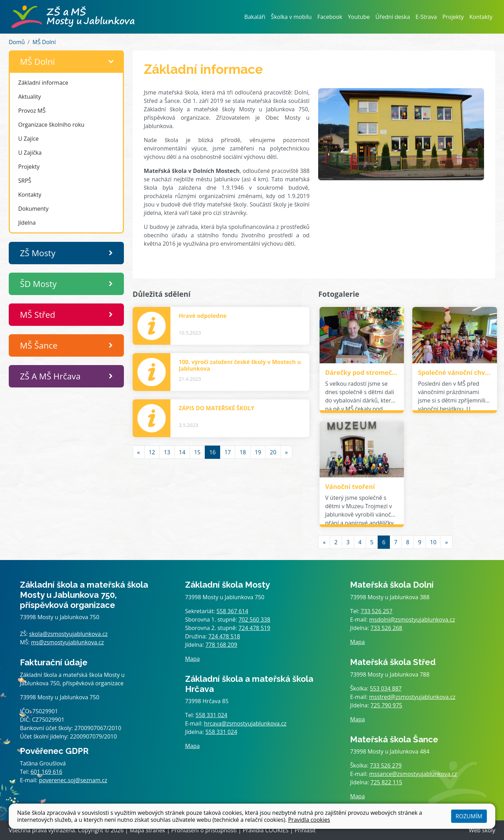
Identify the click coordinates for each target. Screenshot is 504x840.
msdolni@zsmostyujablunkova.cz (412, 619)
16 (212, 452)
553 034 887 (386, 688)
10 (433, 542)
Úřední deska (393, 17)
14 (182, 452)
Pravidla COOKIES (265, 830)
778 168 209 (221, 645)
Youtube (359, 17)
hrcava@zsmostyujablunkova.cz (245, 723)
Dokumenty (33, 209)
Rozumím (469, 816)
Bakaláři (255, 17)
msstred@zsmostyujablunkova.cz (412, 697)
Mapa (192, 659)
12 (152, 452)
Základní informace (43, 83)
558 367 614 (232, 611)
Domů (17, 42)
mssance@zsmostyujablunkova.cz (413, 774)
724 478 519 (254, 628)
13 (167, 452)
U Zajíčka (30, 153)
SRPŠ (25, 181)
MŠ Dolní (44, 42)
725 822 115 (387, 782)
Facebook (330, 17)
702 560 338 (254, 619)
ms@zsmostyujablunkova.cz (68, 642)
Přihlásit (305, 830)
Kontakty (481, 17)
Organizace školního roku (51, 125)
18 (243, 452)
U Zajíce (29, 139)
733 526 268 (387, 628)
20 (273, 452)
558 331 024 (212, 715)
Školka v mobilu (291, 17)
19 (258, 452)
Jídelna (27, 223)
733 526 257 (377, 611)
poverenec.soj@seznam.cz (73, 780)
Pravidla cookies (309, 820)
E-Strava (426, 17)
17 (227, 452)
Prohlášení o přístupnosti (204, 830)
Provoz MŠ (32, 111)
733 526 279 (386, 765)
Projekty (453, 17)
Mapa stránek (147, 830)
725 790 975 (387, 705)
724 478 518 (224, 636)
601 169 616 (46, 772)
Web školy (482, 830)
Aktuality (30, 97)
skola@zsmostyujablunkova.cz (68, 634)
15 (197, 452)
